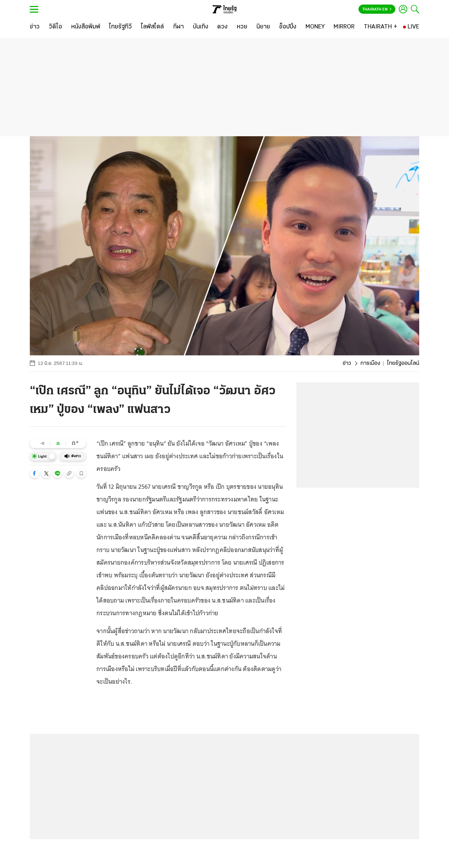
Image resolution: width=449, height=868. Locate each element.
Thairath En (377, 9)
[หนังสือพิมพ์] (86, 27)
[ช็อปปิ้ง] (288, 27)
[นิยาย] (263, 27)
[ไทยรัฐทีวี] (120, 27)
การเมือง (370, 363)
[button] (34, 473)
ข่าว (347, 363)
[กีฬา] (178, 27)
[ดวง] (222, 27)
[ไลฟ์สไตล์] (152, 27)
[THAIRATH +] (381, 27)
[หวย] (242, 27)
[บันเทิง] (201, 27)
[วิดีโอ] (55, 27)
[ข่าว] (35, 27)
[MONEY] (315, 27)
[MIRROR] (344, 27)
